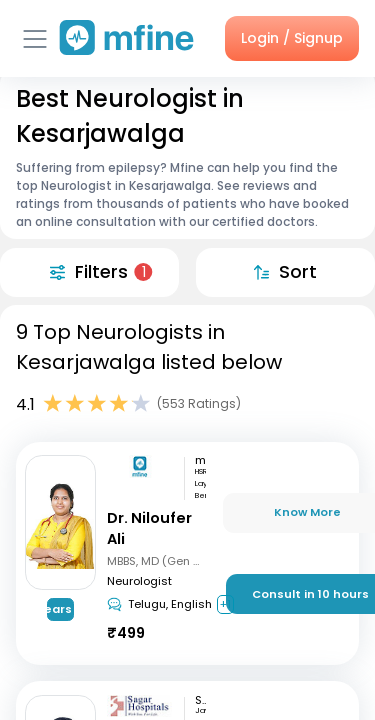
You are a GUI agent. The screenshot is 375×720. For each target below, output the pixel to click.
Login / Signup (292, 38)
